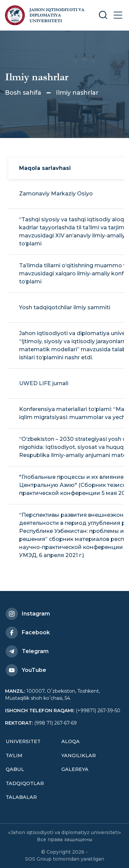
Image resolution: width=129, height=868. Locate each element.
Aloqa (71, 741)
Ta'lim (14, 756)
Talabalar (21, 797)
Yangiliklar (79, 756)
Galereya (75, 769)
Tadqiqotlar (25, 783)
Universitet (23, 741)
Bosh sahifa (23, 93)
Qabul (15, 769)
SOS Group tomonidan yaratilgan (65, 859)
